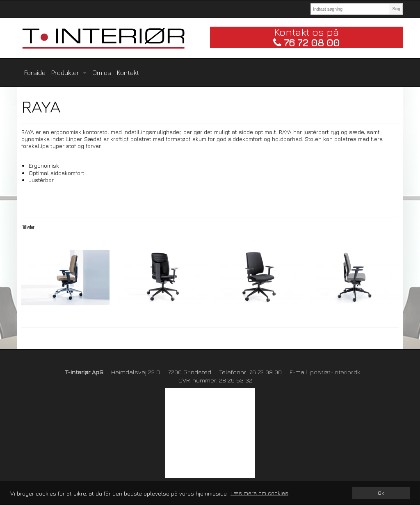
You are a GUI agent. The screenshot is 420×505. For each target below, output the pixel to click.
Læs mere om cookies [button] (259, 493)
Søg (396, 9)
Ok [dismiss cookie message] (381, 493)
